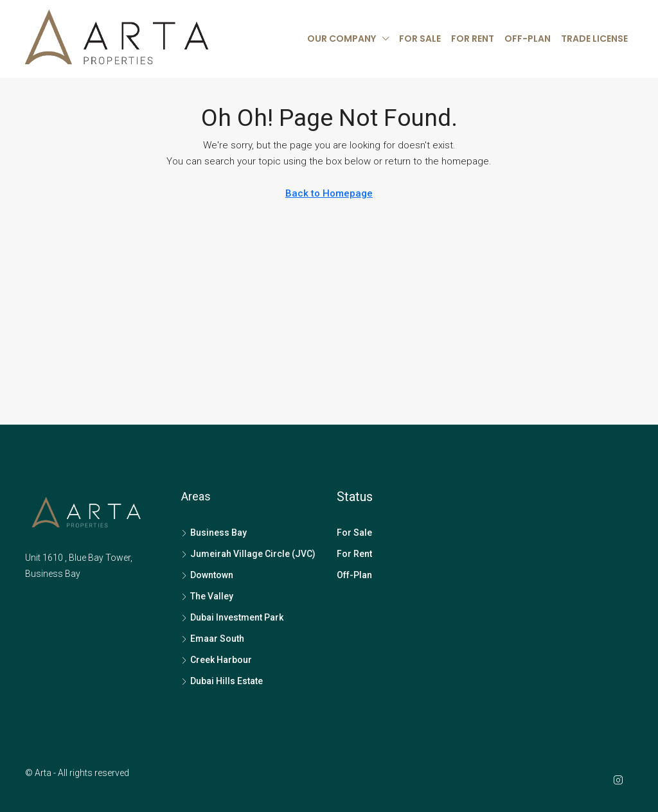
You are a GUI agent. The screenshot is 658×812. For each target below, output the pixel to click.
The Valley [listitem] (207, 596)
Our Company (342, 39)
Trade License (594, 39)
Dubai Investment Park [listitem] (232, 617)
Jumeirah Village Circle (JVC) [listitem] (248, 554)
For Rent (473, 39)
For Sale (420, 39)
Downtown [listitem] (207, 575)
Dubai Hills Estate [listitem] (222, 681)
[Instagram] (621, 781)
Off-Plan (528, 39)
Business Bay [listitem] (214, 533)
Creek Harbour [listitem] (217, 660)
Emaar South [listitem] (213, 639)
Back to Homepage (329, 193)
